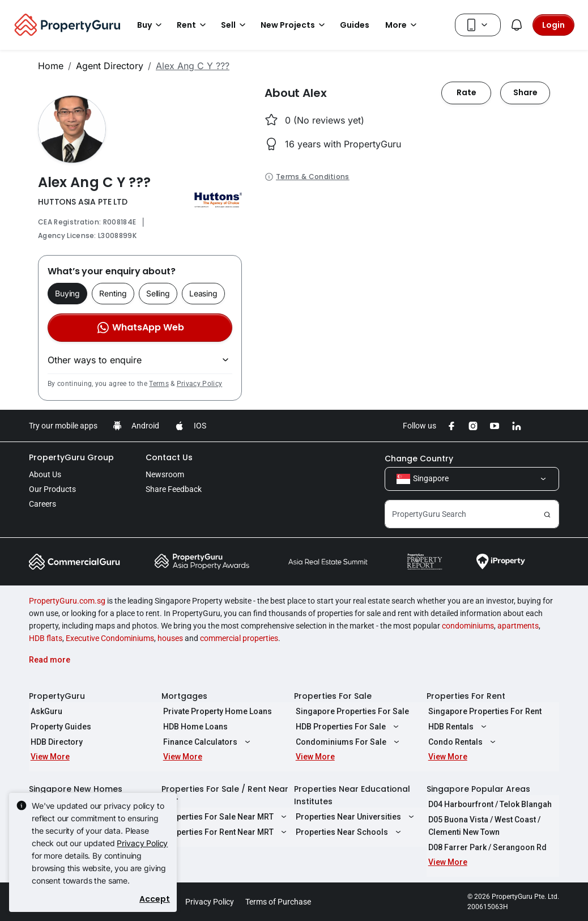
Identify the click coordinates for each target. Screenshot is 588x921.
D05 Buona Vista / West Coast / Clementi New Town (483, 826)
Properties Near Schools (348, 832)
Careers (42, 504)
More (403, 25)
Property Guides (59, 727)
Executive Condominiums (110, 638)
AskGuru (45, 711)
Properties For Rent (466, 696)
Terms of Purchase (278, 902)
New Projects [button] (295, 25)
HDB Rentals (457, 727)
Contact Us (169, 457)
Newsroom (165, 474)
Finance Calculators (206, 742)
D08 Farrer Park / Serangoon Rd (486, 847)
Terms (159, 384)
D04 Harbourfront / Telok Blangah (488, 804)
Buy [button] (151, 25)
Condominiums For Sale (347, 742)
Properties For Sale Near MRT (225, 817)
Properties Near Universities (355, 817)
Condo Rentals (462, 742)
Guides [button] (355, 25)
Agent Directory (110, 66)
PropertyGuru (57, 696)
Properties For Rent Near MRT (225, 832)
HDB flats (46, 638)
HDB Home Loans (194, 727)
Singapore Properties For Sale (351, 711)
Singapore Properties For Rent (483, 711)
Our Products (52, 489)
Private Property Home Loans (216, 711)
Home (51, 66)
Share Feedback (174, 489)
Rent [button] (193, 25)
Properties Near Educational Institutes (352, 795)
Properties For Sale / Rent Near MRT (225, 795)
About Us (45, 474)
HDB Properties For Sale (347, 727)
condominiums (468, 626)
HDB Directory (55, 742)
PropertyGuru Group (71, 457)
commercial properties (239, 638)
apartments (518, 626)
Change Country (419, 459)
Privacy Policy (199, 384)
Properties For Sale (333, 696)
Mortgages (184, 696)
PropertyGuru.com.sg (67, 601)
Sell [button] (235, 25)
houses (170, 638)
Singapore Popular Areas (478, 789)
